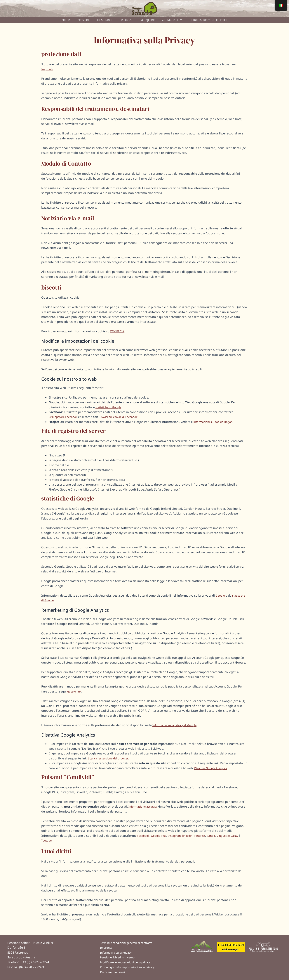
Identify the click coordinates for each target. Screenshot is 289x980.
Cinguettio (231, 836)
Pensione (83, 20)
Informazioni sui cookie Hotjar (214, 422)
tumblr (218, 836)
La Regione (147, 20)
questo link (75, 691)
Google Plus (161, 836)
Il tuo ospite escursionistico (209, 20)
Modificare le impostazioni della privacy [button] (128, 962)
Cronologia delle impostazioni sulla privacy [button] (130, 967)
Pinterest (205, 836)
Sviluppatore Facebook (65, 417)
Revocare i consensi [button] (114, 972)
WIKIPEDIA (118, 331)
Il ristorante (105, 20)
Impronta (48, 69)
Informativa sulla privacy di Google (177, 725)
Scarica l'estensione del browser (110, 758)
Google (221, 595)
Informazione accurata (144, 806)
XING (243, 836)
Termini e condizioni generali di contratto (129, 941)
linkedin (192, 836)
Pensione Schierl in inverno (119, 956)
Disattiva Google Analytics (212, 768)
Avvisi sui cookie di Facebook (124, 417)
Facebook (144, 836)
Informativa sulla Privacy (117, 951)
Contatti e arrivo (173, 20)
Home (66, 20)
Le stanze (126, 20)
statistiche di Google (110, 407)
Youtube (49, 840)
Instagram (178, 836)
